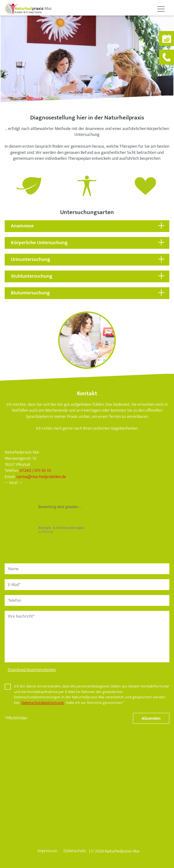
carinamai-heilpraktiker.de (41, 477)
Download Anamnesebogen (32, 670)
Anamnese (22, 226)
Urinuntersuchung (31, 260)
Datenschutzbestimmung (43, 703)
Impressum (47, 851)
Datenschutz (75, 851)
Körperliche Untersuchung (39, 243)
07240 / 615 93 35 (35, 470)
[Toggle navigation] (161, 9)
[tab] (87, 226)
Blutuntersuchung (30, 293)
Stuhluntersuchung (32, 276)
